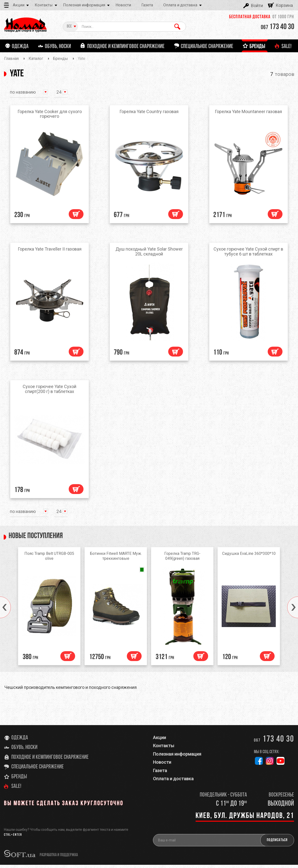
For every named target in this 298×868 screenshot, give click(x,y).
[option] (49, 611)
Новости (123, 5)
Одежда (20, 741)
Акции (19, 5)
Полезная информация (84, 5)
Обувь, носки (24, 751)
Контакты (44, 5)
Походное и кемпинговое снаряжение (50, 760)
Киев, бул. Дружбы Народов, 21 (245, 819)
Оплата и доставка (180, 5)
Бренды (19, 780)
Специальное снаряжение (38, 770)
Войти (257, 6)
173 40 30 (278, 27)
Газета (147, 5)
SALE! (16, 789)
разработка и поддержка (59, 858)
